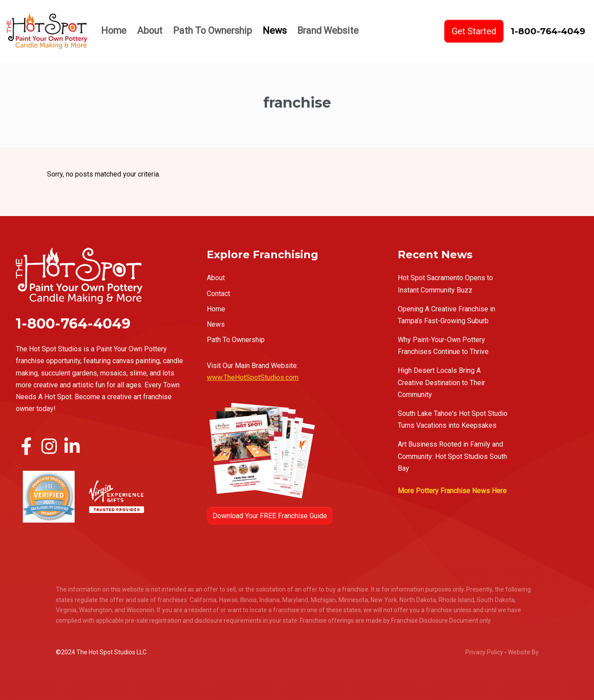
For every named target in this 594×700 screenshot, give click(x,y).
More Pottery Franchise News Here (452, 491)
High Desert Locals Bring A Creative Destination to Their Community (441, 382)
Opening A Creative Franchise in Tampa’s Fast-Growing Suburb (446, 315)
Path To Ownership (212, 31)
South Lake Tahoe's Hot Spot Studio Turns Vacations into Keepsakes (453, 419)
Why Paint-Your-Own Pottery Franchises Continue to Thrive (443, 346)
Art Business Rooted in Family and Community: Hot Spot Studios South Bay (452, 456)
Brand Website (328, 31)
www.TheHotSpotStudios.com (253, 377)
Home (114, 31)
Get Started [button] (474, 31)
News (275, 31)
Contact (218, 294)
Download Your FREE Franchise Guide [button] (270, 516)
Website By (523, 652)
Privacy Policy (484, 652)
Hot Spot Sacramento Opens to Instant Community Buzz (445, 284)
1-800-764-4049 (548, 31)
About (150, 31)
